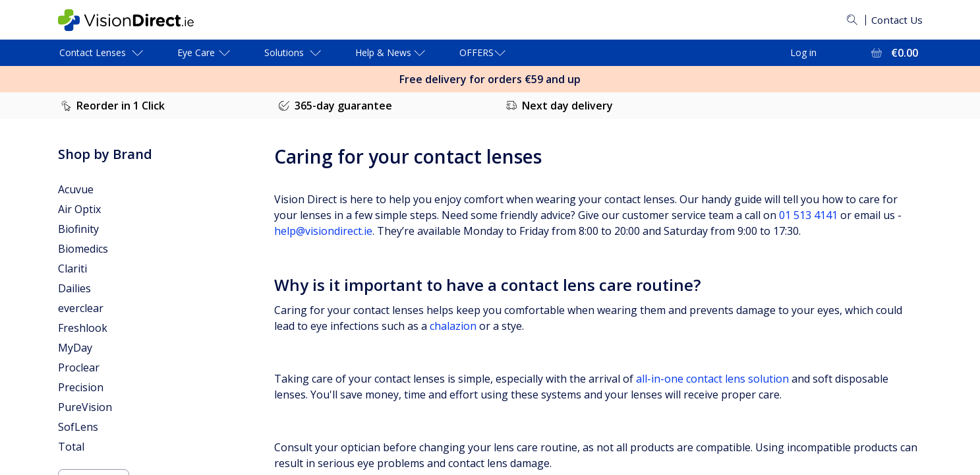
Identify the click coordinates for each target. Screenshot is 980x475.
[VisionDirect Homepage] (136, 20)
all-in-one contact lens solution (712, 379)
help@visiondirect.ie (323, 231)
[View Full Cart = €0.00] (893, 53)
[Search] (850, 20)
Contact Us (896, 20)
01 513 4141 (808, 215)
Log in (803, 52)
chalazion (453, 326)
